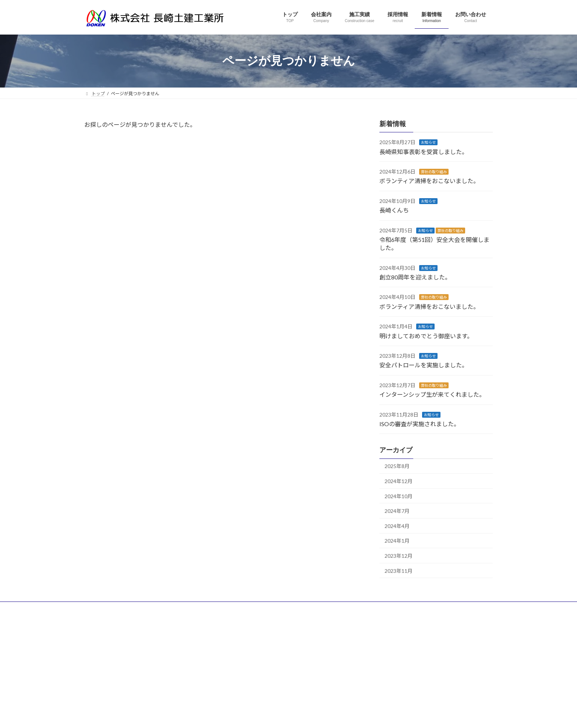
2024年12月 (399, 481)
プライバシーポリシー (113, 608)
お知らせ (428, 142)
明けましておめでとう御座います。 (426, 336)
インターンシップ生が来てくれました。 (432, 394)
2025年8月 (397, 466)
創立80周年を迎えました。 (415, 277)
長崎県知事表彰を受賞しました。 (424, 151)
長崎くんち (394, 210)
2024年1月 (397, 541)
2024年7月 (397, 511)
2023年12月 (399, 556)
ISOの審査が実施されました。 (420, 424)
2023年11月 (399, 570)
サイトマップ (163, 608)
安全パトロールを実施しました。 (424, 365)
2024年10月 (399, 496)
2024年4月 (397, 526)
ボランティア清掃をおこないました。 (429, 181)
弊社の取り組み (434, 172)
